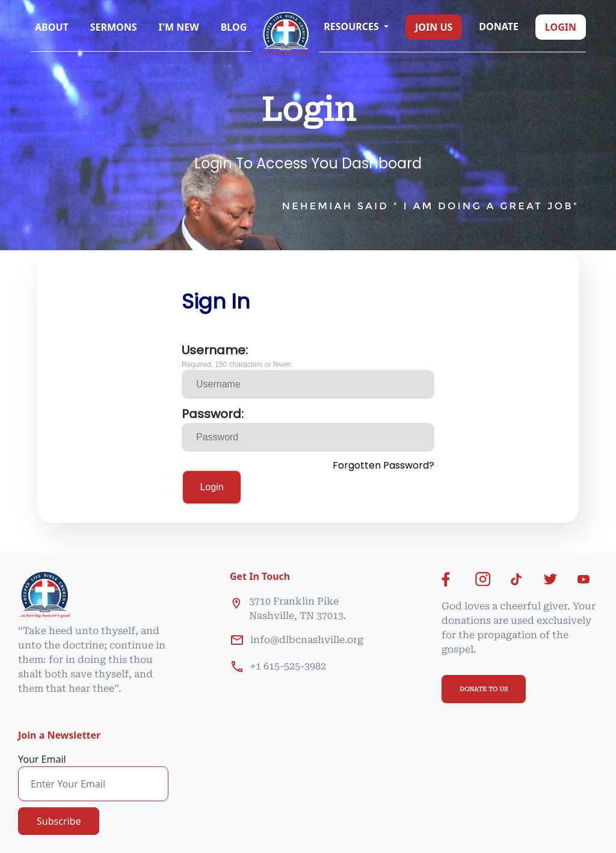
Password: (213, 414)
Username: (215, 350)
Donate (499, 26)
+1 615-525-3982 (288, 666)
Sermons (114, 27)
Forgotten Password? (383, 465)
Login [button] (561, 27)
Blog (234, 27)
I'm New (179, 27)
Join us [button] (434, 27)
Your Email (42, 759)
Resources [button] (353, 26)
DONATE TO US (484, 689)
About (52, 27)
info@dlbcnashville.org (307, 640)
